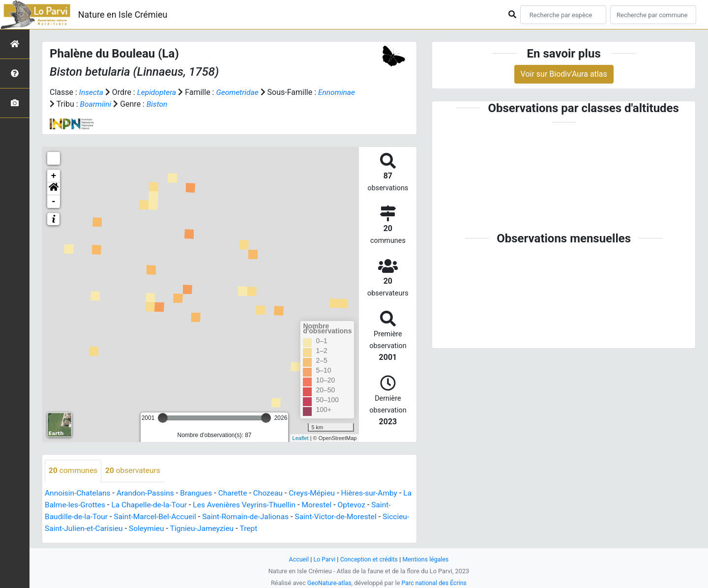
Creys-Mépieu (319, 493)
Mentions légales (427, 559)
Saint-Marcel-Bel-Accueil (159, 516)
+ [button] (54, 176)
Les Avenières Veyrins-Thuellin (261, 505)
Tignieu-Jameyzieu (234, 528)
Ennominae (69, 104)
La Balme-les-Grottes (81, 505)
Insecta (92, 92)
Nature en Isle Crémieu (123, 15)
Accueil (297, 559)
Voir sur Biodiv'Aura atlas (564, 74)
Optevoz (371, 505)
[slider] (163, 418)
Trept (281, 528)
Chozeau (274, 493)
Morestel (335, 505)
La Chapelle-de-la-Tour (163, 505)
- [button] (54, 202)
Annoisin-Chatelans (79, 493)
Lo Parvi (323, 559)
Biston (198, 104)
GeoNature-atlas (328, 582)
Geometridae (240, 92)
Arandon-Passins (148, 493)
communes (74, 471)
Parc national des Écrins (435, 582)
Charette (238, 493)
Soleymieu (177, 528)
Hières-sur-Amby (379, 493)
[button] (54, 189)
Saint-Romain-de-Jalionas (252, 516)
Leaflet (301, 438)
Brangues (200, 493)
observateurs (135, 471)
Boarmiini (136, 104)
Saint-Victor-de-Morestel (345, 516)
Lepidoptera (158, 92)
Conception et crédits (369, 559)
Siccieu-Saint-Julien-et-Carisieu (99, 528)
